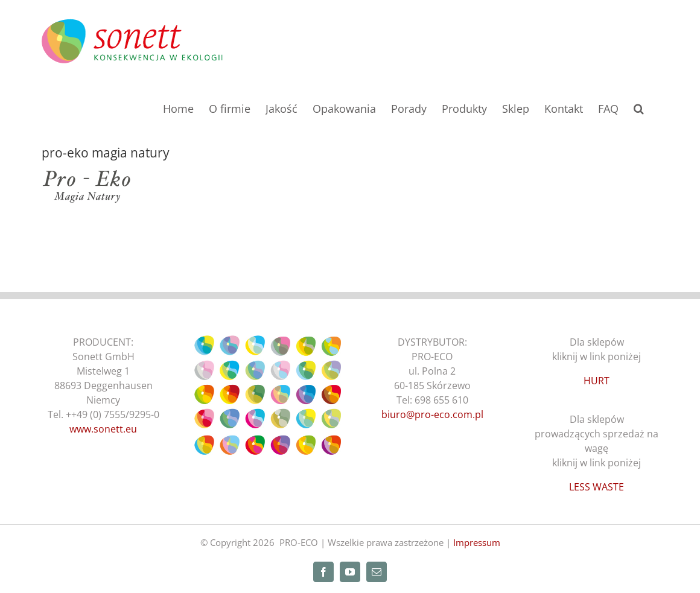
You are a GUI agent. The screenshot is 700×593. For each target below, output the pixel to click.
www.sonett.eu (103, 429)
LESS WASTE (597, 487)
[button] (639, 107)
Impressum (477, 542)
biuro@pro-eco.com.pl (432, 414)
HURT (597, 381)
